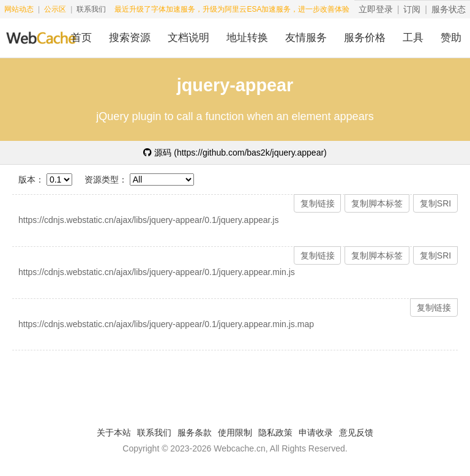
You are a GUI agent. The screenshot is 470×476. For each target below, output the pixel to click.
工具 (413, 38)
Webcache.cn (240, 448)
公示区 (55, 9)
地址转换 (247, 38)
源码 (235, 153)
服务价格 (365, 38)
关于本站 (114, 433)
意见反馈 (356, 433)
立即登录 (376, 9)
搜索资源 (130, 38)
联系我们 (91, 9)
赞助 (451, 38)
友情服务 (306, 38)
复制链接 (318, 203)
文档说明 (188, 38)
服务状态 (449, 9)
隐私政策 (275, 433)
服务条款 (195, 433)
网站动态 (19, 9)
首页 (81, 38)
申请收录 (316, 433)
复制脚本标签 (377, 203)
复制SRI (435, 203)
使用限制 (235, 433)
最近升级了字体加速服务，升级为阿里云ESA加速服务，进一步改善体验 (232, 9)
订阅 (412, 9)
